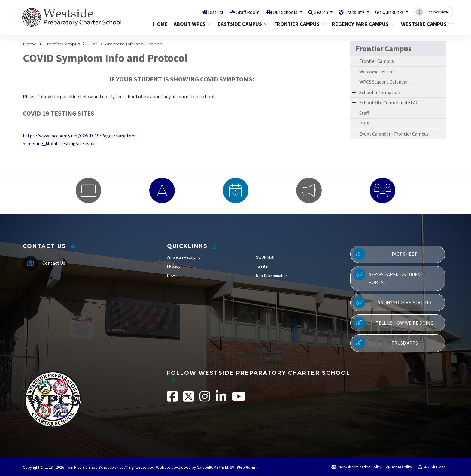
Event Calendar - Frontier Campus (394, 134)
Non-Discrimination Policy (356, 467)
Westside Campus (424, 24)
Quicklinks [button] (392, 12)
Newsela (174, 276)
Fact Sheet (385, 254)
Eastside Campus (242, 24)
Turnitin (262, 266)
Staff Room (241, 12)
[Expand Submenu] (354, 92)
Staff (364, 113)
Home (160, 24)
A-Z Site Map (432, 467)
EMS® (229, 467)
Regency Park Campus (362, 24)
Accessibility (399, 467)
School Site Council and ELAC (389, 102)
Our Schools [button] (279, 12)
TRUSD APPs (385, 343)
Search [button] (317, 12)
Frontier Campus (299, 24)
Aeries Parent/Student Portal (389, 277)
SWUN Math (266, 257)
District (208, 12)
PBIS (364, 124)
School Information (380, 92)
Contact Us (54, 263)
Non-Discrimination (272, 276)
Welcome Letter (376, 72)
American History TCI (184, 257)
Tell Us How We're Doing (393, 323)
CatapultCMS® (209, 467)
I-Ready (174, 266)
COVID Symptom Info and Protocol (125, 44)
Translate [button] (352, 12)
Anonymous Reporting (392, 302)
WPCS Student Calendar (384, 82)
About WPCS (192, 24)
